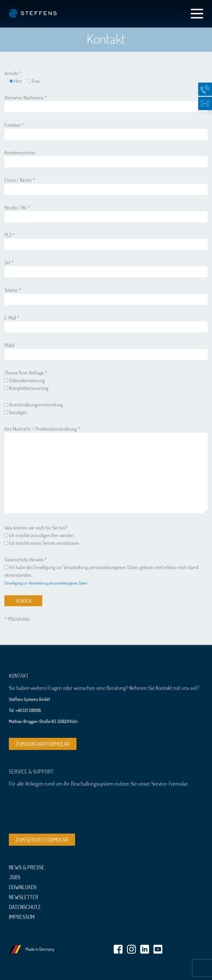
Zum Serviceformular (42, 840)
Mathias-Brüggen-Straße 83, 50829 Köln (43, 721)
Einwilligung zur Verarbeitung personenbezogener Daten (46, 583)
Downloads (23, 887)
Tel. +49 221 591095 (25, 710)
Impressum (22, 917)
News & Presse (27, 867)
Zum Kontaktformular (43, 744)
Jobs (15, 877)
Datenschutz (25, 907)
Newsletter (24, 897)
